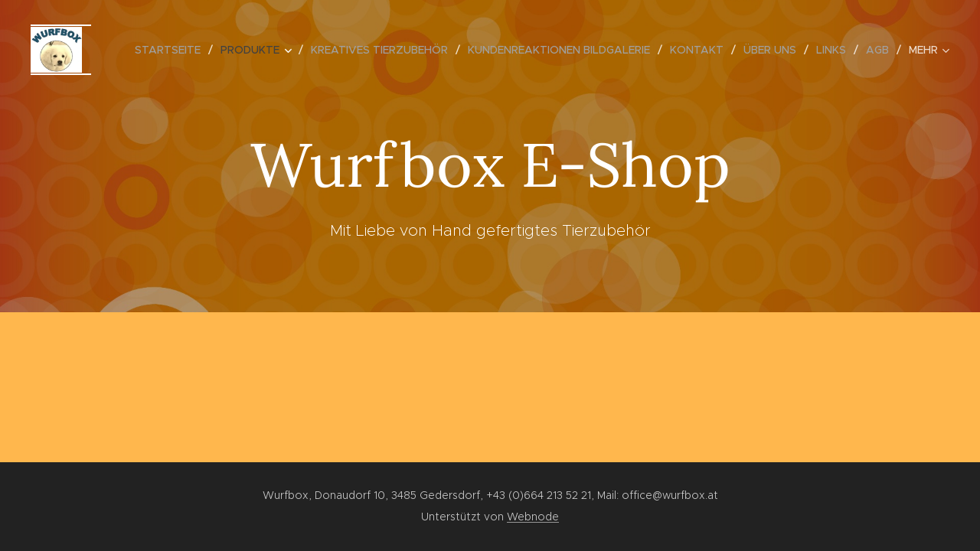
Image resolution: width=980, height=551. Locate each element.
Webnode (533, 517)
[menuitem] (172, 50)
